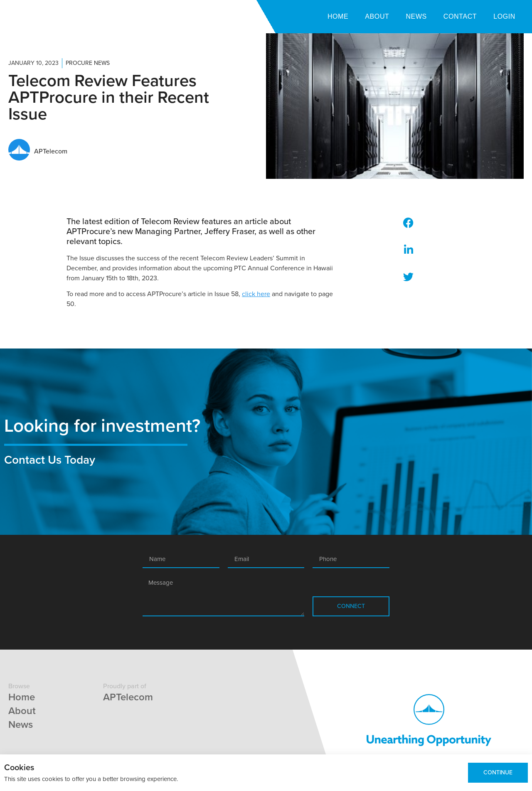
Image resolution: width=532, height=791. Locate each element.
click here (256, 294)
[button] (409, 223)
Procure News (88, 63)
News (416, 16)
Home (338, 16)
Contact (460, 16)
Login (504, 16)
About (377, 16)
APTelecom (128, 697)
